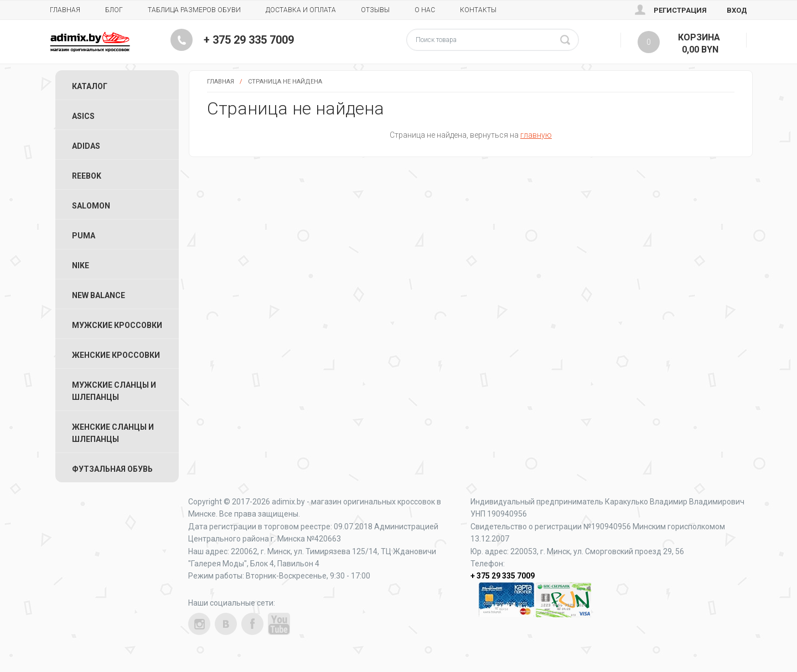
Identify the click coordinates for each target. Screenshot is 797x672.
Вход (737, 10)
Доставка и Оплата (301, 10)
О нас (425, 10)
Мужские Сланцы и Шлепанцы (114, 391)
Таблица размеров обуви (194, 10)
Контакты (478, 10)
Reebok (87, 176)
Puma (84, 236)
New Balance (99, 295)
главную (536, 135)
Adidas (86, 146)
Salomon (91, 206)
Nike (81, 265)
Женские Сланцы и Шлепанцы (113, 433)
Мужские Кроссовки (117, 325)
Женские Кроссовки (116, 355)
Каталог (90, 86)
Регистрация (680, 10)
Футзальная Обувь (112, 469)
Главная (65, 10)
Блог (114, 10)
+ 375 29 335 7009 (249, 40)
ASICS (83, 116)
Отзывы (375, 10)
